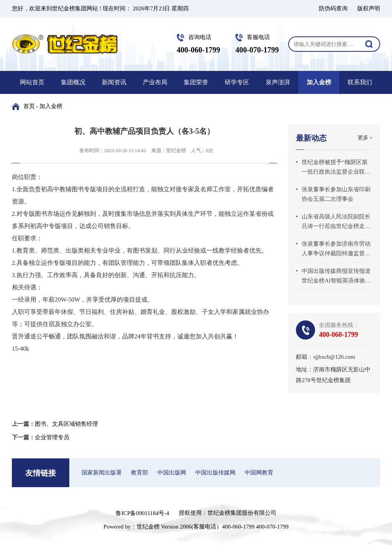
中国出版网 (172, 473)
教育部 (140, 473)
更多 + (365, 138)
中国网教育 (259, 473)
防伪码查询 (333, 8)
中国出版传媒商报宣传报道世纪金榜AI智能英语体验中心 (336, 277)
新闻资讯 (114, 82)
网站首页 (32, 82)
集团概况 (73, 82)
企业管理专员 (52, 437)
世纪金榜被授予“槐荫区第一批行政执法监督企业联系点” (336, 168)
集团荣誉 (196, 82)
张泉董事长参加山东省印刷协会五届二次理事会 (336, 194)
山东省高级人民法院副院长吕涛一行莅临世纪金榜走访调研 (336, 222)
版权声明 (369, 8)
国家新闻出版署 (102, 473)
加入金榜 (319, 82)
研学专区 (237, 82)
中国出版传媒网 (215, 473)
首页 (29, 106)
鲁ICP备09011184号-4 (142, 513)
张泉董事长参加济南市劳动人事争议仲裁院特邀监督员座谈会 (336, 250)
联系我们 (360, 82)
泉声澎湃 (278, 82)
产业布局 (155, 82)
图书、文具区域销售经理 (66, 424)
